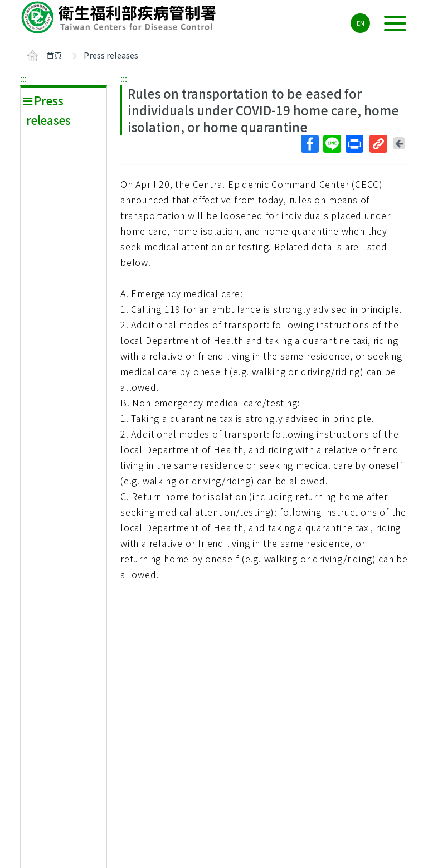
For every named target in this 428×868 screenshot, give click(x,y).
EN (361, 23)
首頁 (54, 55)
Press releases (111, 55)
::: (23, 78)
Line (332, 144)
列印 (354, 144)
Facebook (309, 144)
